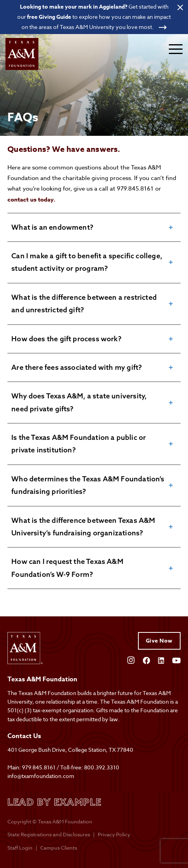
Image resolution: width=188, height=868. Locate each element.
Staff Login (20, 848)
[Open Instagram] (131, 659)
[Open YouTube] (176, 660)
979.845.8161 (39, 767)
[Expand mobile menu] (176, 49)
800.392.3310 (102, 767)
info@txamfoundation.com (41, 776)
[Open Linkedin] (161, 660)
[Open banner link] (94, 17)
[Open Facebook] (146, 660)
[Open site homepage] (23, 54)
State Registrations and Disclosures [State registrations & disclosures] (49, 834)
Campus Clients (59, 848)
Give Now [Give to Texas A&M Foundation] (159, 641)
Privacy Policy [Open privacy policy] (114, 834)
